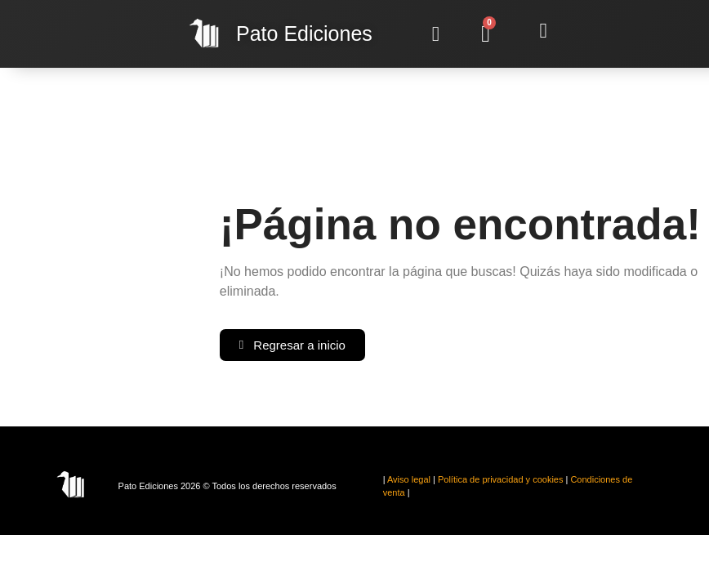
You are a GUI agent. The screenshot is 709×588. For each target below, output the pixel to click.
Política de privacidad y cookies (500, 479)
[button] (436, 34)
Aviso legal (409, 479)
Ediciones (304, 33)
